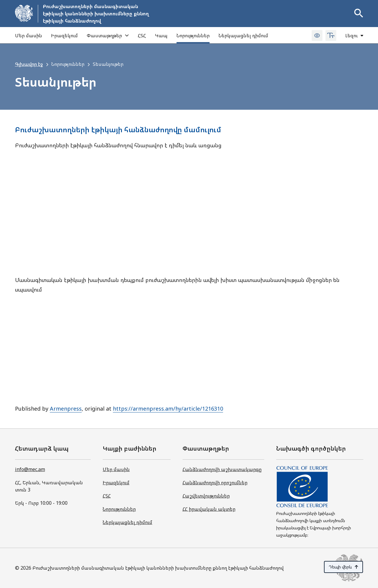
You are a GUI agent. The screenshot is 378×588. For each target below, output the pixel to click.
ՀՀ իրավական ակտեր (209, 509)
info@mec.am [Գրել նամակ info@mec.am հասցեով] (30, 469)
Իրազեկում (64, 35)
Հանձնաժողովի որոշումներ (215, 482)
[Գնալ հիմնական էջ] (83, 14)
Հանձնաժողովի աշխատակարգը (222, 469)
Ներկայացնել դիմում (243, 35)
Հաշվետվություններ (206, 496)
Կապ (161, 35)
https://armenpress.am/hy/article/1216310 (168, 409)
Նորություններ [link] (68, 64)
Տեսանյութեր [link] (108, 64)
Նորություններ (193, 35)
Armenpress (66, 409)
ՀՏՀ (142, 35)
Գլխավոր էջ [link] (29, 64)
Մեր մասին (29, 35)
